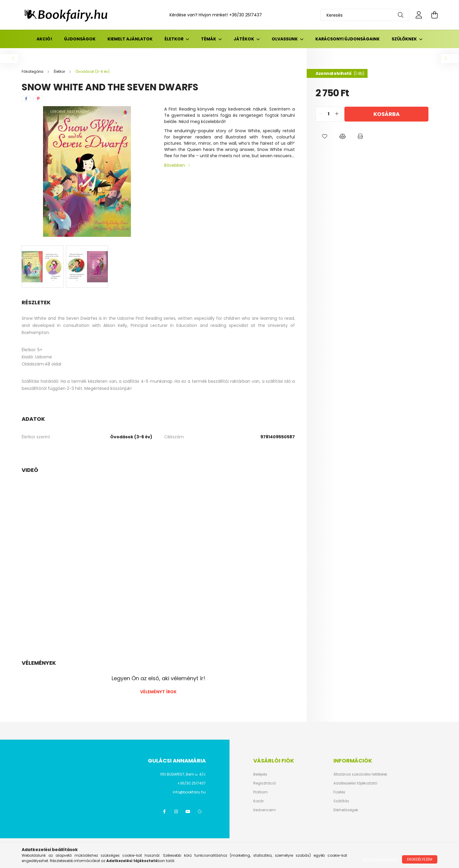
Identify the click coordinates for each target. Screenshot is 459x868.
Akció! (44, 39)
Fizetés (339, 792)
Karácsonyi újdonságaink (348, 39)
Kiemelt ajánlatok (130, 39)
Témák (209, 39)
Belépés (260, 774)
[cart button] (434, 15)
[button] (325, 136)
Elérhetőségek (346, 810)
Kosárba (387, 114)
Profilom (261, 792)
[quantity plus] (337, 114)
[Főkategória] (33, 71)
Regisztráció (265, 783)
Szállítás (341, 801)
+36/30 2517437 (246, 15)
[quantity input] (329, 114)
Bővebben (175, 165)
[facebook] (26, 99)
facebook (164, 812)
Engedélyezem (420, 859)
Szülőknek (405, 39)
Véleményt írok (158, 692)
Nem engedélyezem (380, 859)
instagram (176, 812)
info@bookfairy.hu (189, 792)
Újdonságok (80, 39)
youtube (188, 812)
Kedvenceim (265, 810)
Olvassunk (285, 39)
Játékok (244, 39)
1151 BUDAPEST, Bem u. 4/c (183, 774)
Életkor (174, 39)
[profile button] (419, 15)
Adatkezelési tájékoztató (355, 783)
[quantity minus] (320, 114)
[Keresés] (365, 15)
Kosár (258, 801)
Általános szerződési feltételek (360, 774)
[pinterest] (38, 99)
